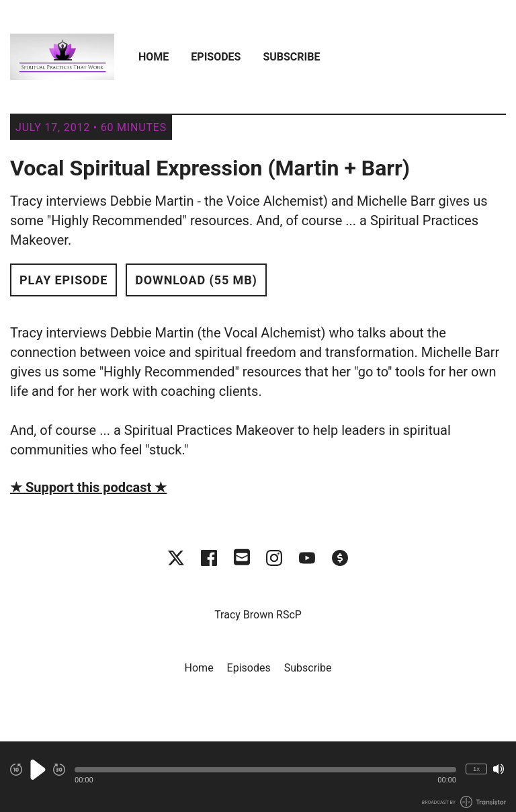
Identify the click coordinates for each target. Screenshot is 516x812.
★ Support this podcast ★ (88, 487)
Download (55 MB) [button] (196, 280)
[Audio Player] (258, 777)
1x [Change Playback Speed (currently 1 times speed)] (476, 769)
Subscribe (291, 57)
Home (154, 57)
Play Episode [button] (63, 280)
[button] (265, 770)
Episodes (216, 57)
